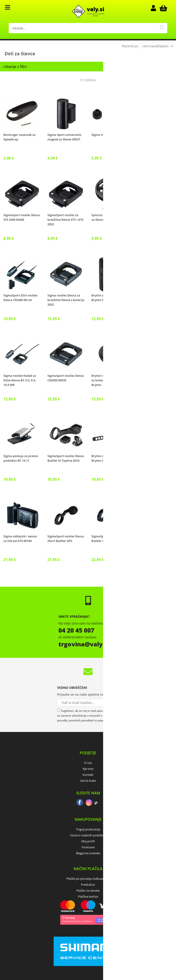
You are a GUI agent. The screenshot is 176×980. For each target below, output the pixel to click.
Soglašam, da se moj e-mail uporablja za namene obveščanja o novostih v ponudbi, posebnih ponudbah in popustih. (83, 716)
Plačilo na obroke (88, 891)
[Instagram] (89, 803)
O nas (88, 763)
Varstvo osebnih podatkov (88, 835)
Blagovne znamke (88, 853)
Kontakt (88, 775)
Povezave (88, 847)
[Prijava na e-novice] (115, 703)
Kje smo (88, 769)
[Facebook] (80, 803)
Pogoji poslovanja (88, 829)
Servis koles (88, 781)
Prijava (156, 8)
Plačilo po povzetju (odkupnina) (88, 879)
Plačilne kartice (88, 896)
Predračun (88, 885)
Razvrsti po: (130, 46)
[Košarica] (163, 8)
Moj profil (88, 841)
